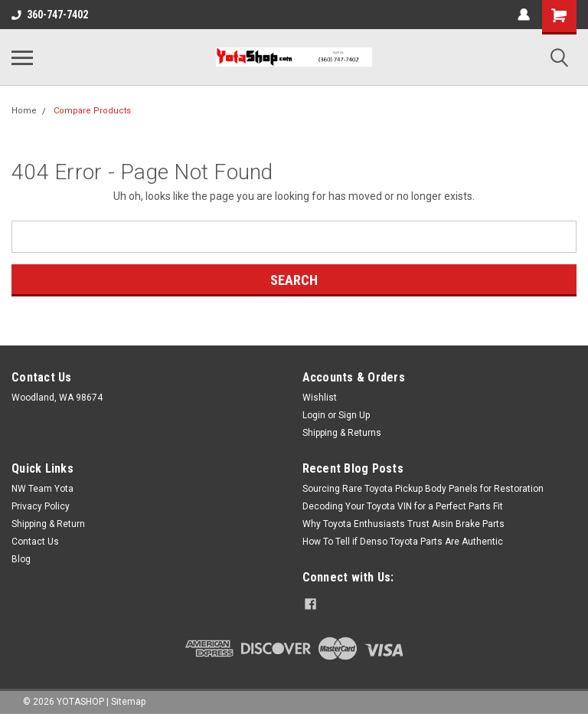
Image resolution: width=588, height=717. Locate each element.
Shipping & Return (48, 524)
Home (24, 111)
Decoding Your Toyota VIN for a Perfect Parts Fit (403, 506)
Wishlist (320, 398)
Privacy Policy (41, 506)
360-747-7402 (50, 15)
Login (314, 415)
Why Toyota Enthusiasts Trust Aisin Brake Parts (403, 524)
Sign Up (354, 415)
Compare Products (92, 111)
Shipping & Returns (342, 433)
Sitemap (128, 702)
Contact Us (35, 542)
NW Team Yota (42, 489)
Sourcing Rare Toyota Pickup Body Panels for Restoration (423, 489)
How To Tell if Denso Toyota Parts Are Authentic (403, 542)
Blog (21, 559)
